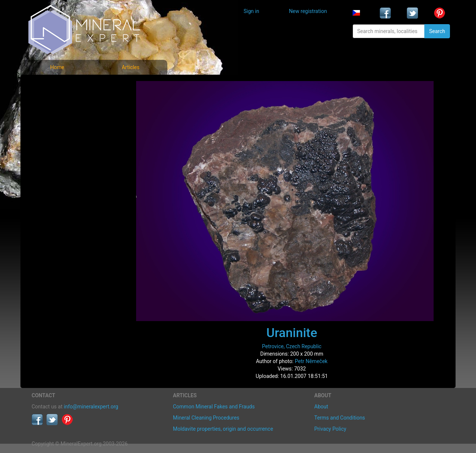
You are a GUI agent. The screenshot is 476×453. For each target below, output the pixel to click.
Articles (131, 67)
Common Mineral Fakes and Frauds (214, 407)
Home (57, 67)
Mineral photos (55, 86)
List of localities (56, 135)
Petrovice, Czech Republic (292, 346)
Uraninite (292, 333)
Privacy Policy (330, 429)
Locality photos (55, 118)
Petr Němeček (311, 361)
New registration (308, 11)
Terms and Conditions (340, 418)
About (321, 407)
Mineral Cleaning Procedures (206, 418)
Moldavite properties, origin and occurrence (223, 429)
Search (437, 31)
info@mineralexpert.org (91, 407)
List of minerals (55, 102)
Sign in (251, 11)
